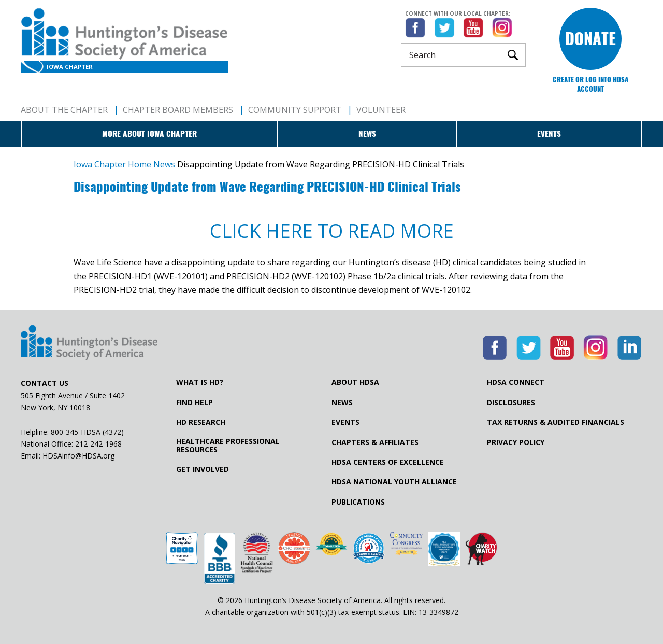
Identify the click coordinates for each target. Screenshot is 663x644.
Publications (358, 502)
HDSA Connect (516, 382)
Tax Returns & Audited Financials (556, 422)
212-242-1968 (98, 444)
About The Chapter (64, 110)
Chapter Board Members (178, 110)
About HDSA (355, 382)
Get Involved (203, 469)
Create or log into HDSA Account (590, 84)
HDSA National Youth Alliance (394, 482)
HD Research (201, 422)
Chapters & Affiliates (375, 442)
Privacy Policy (516, 442)
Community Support (295, 110)
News (367, 134)
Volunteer (381, 110)
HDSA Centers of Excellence (388, 462)
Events (549, 134)
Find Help (194, 403)
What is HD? (200, 382)
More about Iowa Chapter (149, 134)
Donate (590, 39)
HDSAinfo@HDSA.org (78, 456)
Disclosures (511, 403)
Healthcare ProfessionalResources (228, 446)
